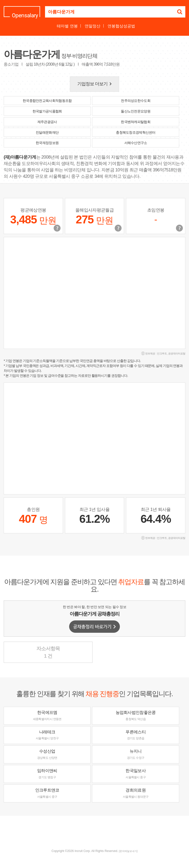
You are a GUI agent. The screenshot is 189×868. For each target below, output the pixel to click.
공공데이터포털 (177, 353)
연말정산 (93, 26)
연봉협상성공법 (121, 26)
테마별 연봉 (67, 26)
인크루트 (162, 353)
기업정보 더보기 (95, 84)
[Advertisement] (94, 832)
